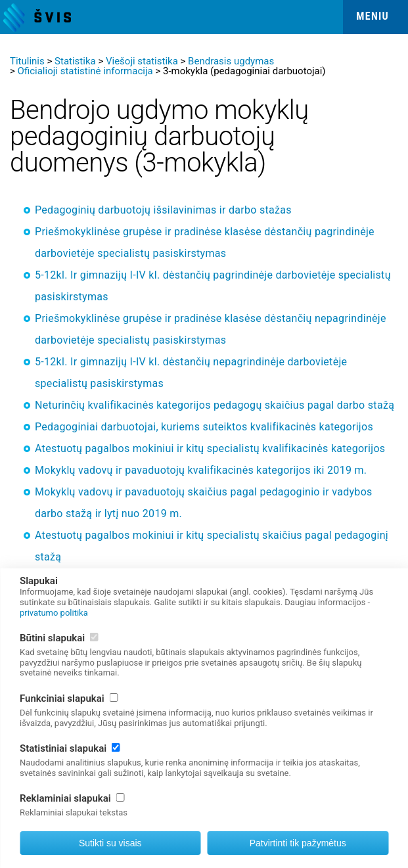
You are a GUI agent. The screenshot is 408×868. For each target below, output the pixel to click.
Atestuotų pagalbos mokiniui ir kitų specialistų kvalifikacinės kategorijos (210, 448)
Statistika (75, 61)
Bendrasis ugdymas (231, 61)
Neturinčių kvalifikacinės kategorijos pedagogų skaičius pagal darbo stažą (215, 405)
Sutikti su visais (110, 843)
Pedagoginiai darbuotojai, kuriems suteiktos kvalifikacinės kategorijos (204, 427)
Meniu (373, 16)
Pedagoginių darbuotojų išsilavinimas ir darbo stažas (163, 210)
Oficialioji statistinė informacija (85, 71)
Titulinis (27, 61)
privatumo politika (54, 613)
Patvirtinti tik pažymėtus (298, 843)
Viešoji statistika (142, 61)
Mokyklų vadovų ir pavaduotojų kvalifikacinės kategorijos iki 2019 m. (201, 470)
